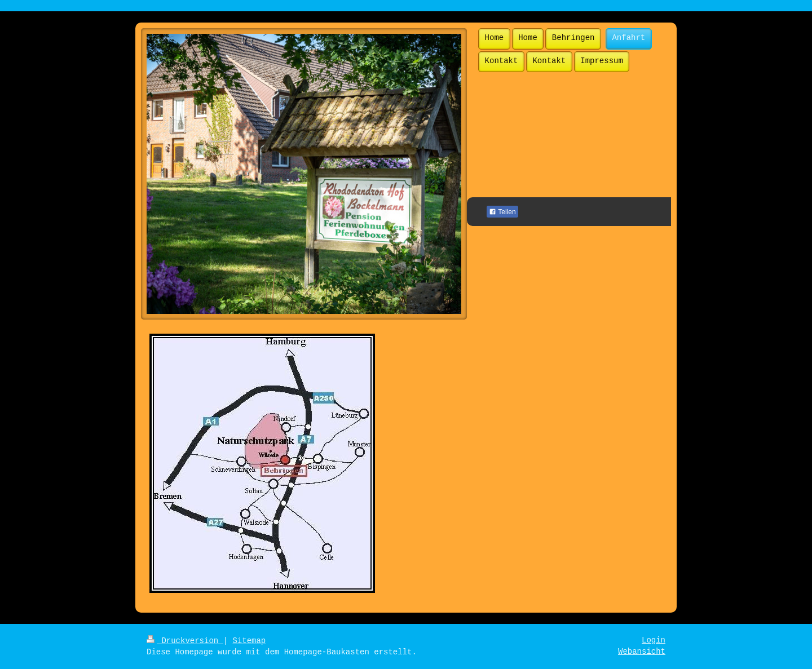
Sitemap (249, 641)
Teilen (502, 212)
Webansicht (642, 652)
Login (654, 640)
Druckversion (185, 641)
